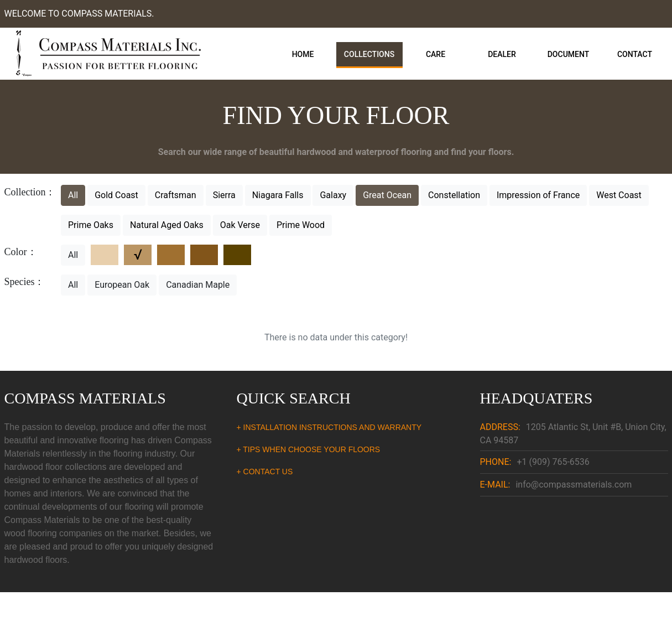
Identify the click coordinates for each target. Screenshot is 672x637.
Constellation (454, 195)
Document (569, 54)
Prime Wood (301, 225)
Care (436, 54)
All (73, 195)
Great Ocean (387, 195)
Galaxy (333, 195)
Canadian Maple (198, 285)
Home (303, 54)
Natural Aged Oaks (167, 225)
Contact (635, 54)
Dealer (502, 54)
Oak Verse (240, 225)
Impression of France (538, 195)
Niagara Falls (278, 195)
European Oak (122, 285)
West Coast (619, 195)
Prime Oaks (91, 225)
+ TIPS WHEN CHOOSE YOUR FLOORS (309, 449)
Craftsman (176, 195)
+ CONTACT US (265, 472)
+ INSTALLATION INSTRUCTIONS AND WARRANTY (329, 427)
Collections (369, 54)
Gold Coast (116, 195)
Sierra (224, 195)
